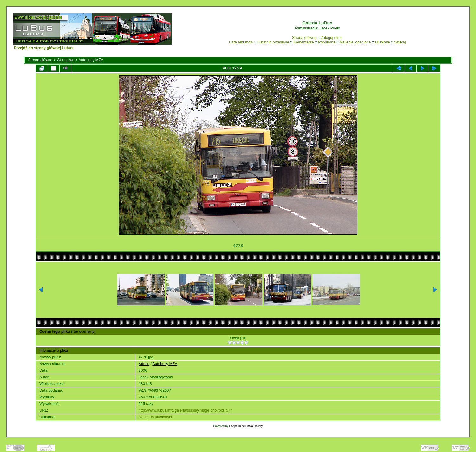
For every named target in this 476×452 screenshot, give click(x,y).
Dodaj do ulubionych (156, 417)
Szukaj (400, 42)
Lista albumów (241, 42)
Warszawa (66, 60)
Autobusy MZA (91, 60)
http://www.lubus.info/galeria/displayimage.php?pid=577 (186, 410)
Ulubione (383, 42)
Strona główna (304, 38)
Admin (144, 364)
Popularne (327, 42)
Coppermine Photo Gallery (246, 426)
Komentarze (304, 42)
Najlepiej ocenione (355, 42)
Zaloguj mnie (332, 38)
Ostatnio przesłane (273, 42)
